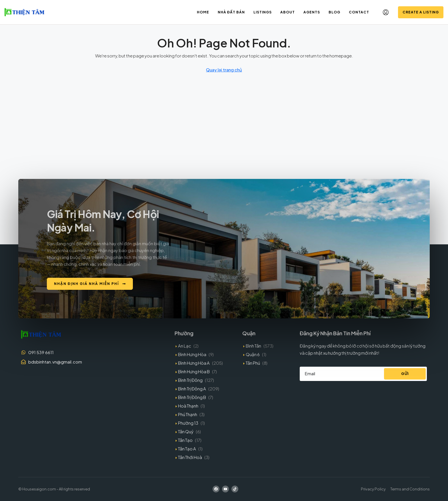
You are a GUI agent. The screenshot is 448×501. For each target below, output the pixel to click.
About (288, 12)
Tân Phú (253, 363)
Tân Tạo (185, 440)
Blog (334, 12)
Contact (359, 12)
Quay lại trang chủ (224, 70)
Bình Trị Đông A (192, 389)
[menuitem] (386, 12)
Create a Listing (421, 12)
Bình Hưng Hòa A (194, 363)
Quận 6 (253, 354)
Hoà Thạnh (188, 406)
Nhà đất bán (231, 12)
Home (203, 12)
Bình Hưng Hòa (192, 354)
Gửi (405, 374)
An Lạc (185, 346)
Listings (263, 12)
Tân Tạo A (187, 449)
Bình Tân (253, 346)
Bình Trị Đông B (192, 397)
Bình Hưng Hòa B (194, 371)
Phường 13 (188, 423)
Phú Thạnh (188, 414)
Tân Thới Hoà (190, 457)
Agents (312, 12)
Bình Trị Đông (190, 380)
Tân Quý (186, 431)
